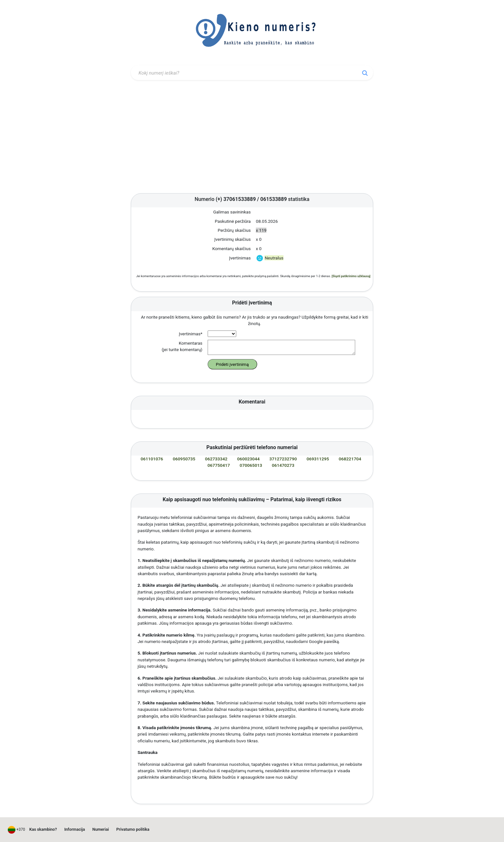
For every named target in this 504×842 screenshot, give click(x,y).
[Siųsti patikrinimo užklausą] (351, 276)
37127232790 (283, 459)
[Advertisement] (252, 138)
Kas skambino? (43, 829)
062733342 (216, 459)
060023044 (248, 459)
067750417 (219, 465)
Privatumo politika (133, 829)
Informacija (75, 829)
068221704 (350, 459)
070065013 (251, 465)
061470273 (283, 465)
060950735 (184, 459)
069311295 (318, 459)
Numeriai (101, 829)
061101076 (152, 459)
